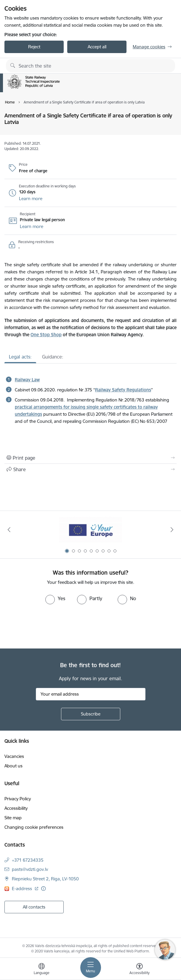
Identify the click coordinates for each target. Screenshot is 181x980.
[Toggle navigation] (91, 968)
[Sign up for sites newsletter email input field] (91, 694)
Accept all (97, 47)
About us (13, 766)
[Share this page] (90, 469)
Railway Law (27, 380)
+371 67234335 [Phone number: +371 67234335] (28, 860)
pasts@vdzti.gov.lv (30, 869)
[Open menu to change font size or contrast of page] (140, 970)
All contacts (34, 907)
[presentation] (49, 627)
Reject (34, 47)
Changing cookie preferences (34, 827)
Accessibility (16, 808)
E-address (23, 889)
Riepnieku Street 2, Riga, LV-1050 (45, 879)
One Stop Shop (46, 335)
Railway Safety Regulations (123, 390)
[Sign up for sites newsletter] (91, 714)
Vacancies (14, 756)
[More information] (43, 889)
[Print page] (90, 458)
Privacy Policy (18, 799)
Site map (13, 818)
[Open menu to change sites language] (41, 970)
